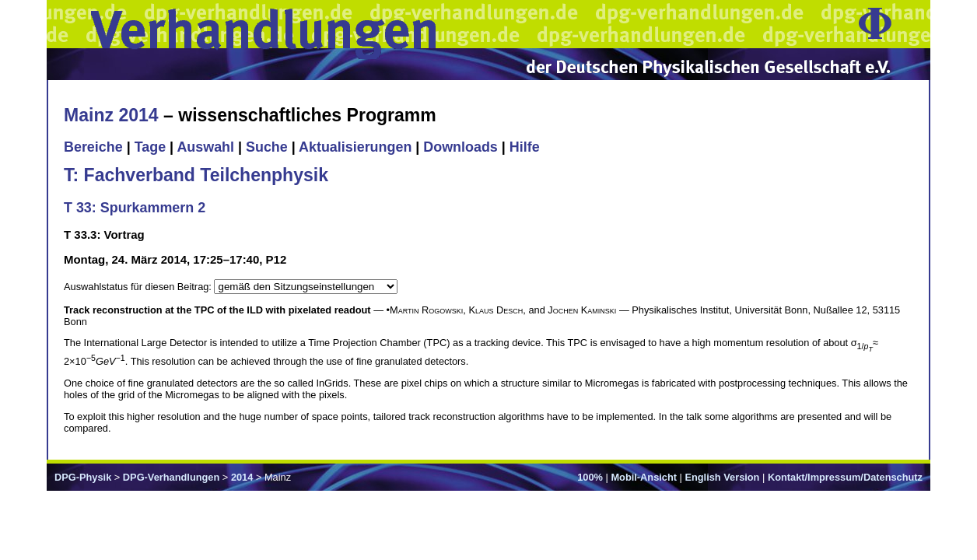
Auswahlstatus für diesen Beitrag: (139, 287)
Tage (150, 147)
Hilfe (525, 147)
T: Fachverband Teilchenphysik (196, 175)
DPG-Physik (83, 477)
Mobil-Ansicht (644, 477)
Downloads (460, 147)
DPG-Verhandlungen (171, 477)
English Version (722, 477)
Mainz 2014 (111, 115)
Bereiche (93, 147)
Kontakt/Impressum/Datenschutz (845, 477)
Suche (267, 147)
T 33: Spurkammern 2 (135, 208)
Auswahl (205, 147)
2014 (242, 477)
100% (590, 477)
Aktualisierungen (355, 147)
